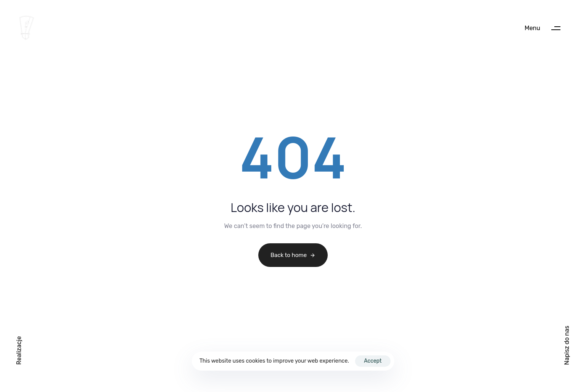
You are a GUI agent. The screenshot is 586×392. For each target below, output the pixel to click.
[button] (546, 28)
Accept (373, 361)
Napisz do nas (567, 345)
